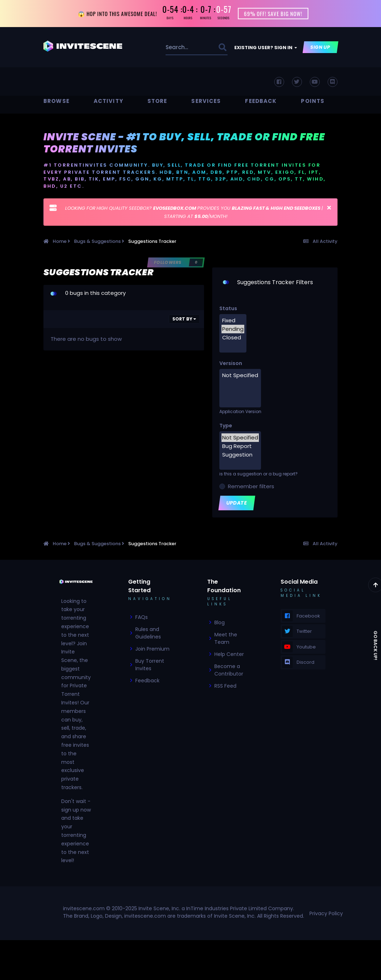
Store (157, 101)
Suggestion (240, 455)
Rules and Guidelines (148, 633)
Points (313, 101)
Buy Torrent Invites (150, 665)
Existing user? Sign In (266, 48)
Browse (56, 101)
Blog (220, 622)
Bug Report (240, 446)
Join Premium (152, 649)
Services (206, 101)
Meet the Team (226, 638)
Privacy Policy (326, 913)
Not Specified (240, 375)
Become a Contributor (229, 670)
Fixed (233, 320)
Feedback (261, 101)
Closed (233, 338)
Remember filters (250, 486)
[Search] (180, 47)
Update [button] (237, 503)
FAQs (142, 617)
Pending (233, 329)
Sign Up (321, 47)
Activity (108, 101)
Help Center (229, 654)
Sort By (184, 319)
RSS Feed (225, 686)
